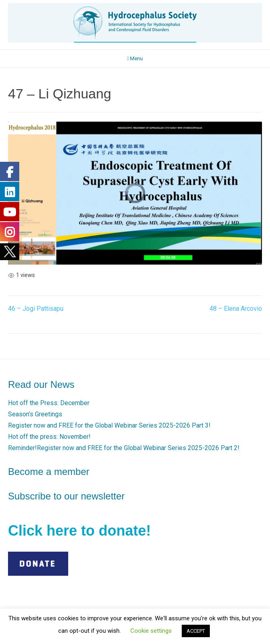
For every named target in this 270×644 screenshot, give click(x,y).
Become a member (49, 472)
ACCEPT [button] (196, 631)
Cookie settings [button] (151, 631)
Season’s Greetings (35, 414)
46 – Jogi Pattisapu (36, 309)
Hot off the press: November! (49, 437)
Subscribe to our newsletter (66, 496)
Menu (135, 58)
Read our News (41, 384)
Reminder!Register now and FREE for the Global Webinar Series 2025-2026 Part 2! (124, 448)
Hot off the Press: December (49, 403)
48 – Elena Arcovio (236, 309)
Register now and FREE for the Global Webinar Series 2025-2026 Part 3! (109, 425)
